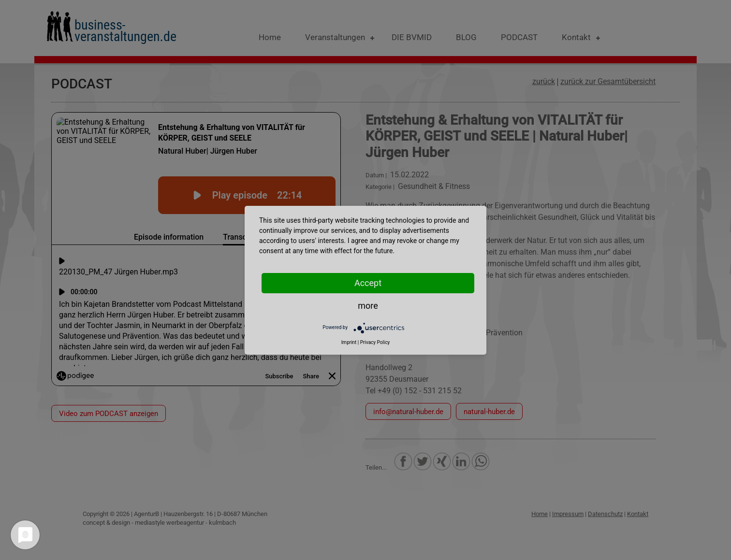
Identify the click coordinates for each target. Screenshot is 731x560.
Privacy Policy (375, 342)
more (368, 306)
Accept (368, 283)
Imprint (349, 342)
